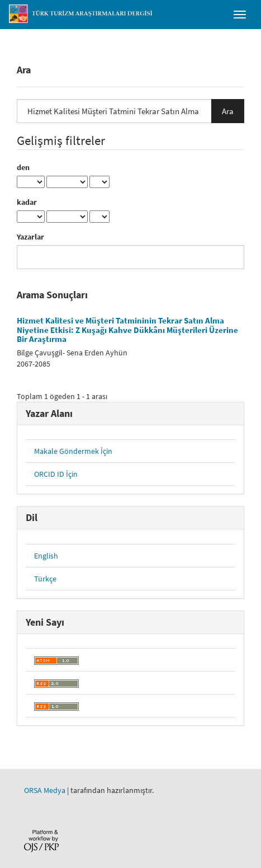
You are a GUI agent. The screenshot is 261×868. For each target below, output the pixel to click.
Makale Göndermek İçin (73, 451)
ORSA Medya (45, 790)
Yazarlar (30, 237)
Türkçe (45, 579)
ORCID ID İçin (56, 474)
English (46, 556)
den (23, 167)
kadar (27, 202)
